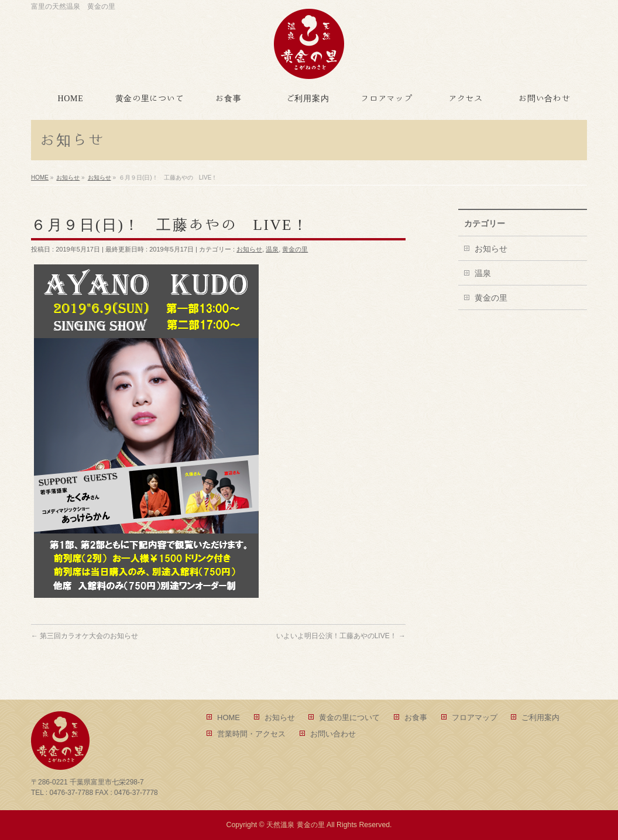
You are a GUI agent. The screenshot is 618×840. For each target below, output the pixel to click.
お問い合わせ (333, 734)
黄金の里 (295, 249)
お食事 (416, 717)
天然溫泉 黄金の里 (295, 825)
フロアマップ (475, 717)
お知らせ (249, 249)
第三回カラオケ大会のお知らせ (85, 636)
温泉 (272, 249)
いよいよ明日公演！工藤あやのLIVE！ (341, 636)
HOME (229, 717)
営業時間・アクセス (251, 734)
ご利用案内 (540, 717)
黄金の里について (349, 717)
